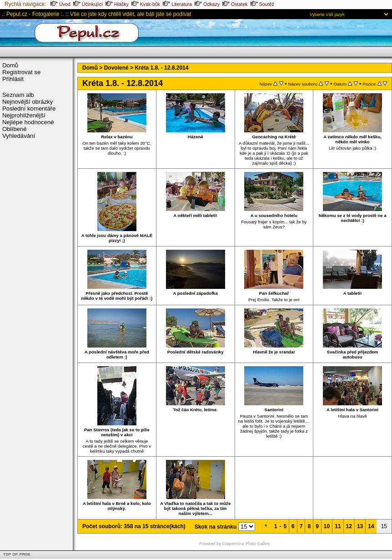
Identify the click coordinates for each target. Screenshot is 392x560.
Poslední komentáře (29, 108)
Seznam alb (18, 95)
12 (349, 526)
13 (360, 526)
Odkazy (207, 4)
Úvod (60, 4)
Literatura (177, 4)
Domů (10, 65)
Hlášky (117, 4)
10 (327, 526)
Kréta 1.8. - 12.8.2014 (161, 68)
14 (371, 526)
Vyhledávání (19, 136)
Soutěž (262, 4)
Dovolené (116, 68)
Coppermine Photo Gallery (246, 544)
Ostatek (235, 4)
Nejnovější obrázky (28, 102)
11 (338, 526)
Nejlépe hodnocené (28, 122)
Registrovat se (21, 72)
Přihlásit (13, 79)
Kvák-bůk (146, 4)
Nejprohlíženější (24, 115)
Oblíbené (15, 129)
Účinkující (88, 4)
